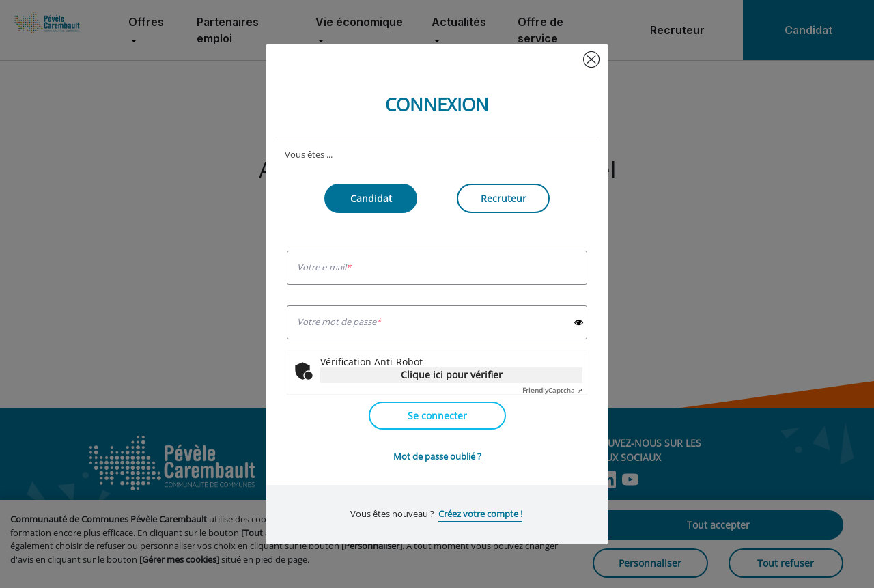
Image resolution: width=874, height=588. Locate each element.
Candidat (371, 198)
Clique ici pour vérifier (452, 375)
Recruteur (504, 198)
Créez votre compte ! (480, 514)
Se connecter (437, 416)
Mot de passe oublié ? (437, 456)
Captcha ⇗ (552, 390)
